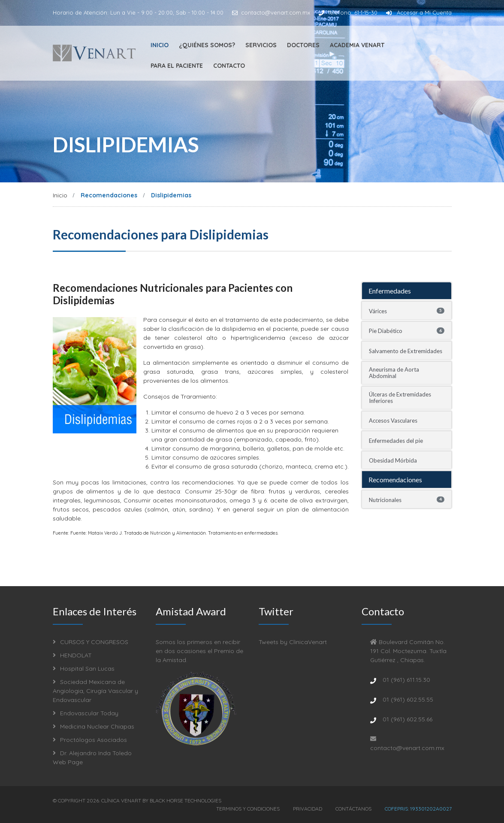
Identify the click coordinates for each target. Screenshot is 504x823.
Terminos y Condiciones (248, 808)
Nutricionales (407, 500)
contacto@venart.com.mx (271, 12)
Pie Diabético (407, 331)
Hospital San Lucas (84, 669)
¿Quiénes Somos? (207, 45)
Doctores (303, 45)
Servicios (261, 45)
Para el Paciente (177, 66)
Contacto (229, 66)
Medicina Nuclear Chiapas (94, 726)
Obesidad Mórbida (393, 460)
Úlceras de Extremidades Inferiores (400, 398)
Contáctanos (353, 808)
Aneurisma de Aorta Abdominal (394, 373)
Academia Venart (357, 45)
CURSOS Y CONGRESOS (91, 642)
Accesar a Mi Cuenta (419, 12)
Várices (407, 311)
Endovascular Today (86, 713)
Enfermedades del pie (396, 441)
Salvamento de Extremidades (406, 351)
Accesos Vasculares (393, 421)
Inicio (160, 45)
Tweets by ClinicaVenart (293, 642)
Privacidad (308, 808)
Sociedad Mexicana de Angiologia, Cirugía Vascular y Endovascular (95, 691)
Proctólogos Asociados (90, 740)
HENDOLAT (72, 655)
